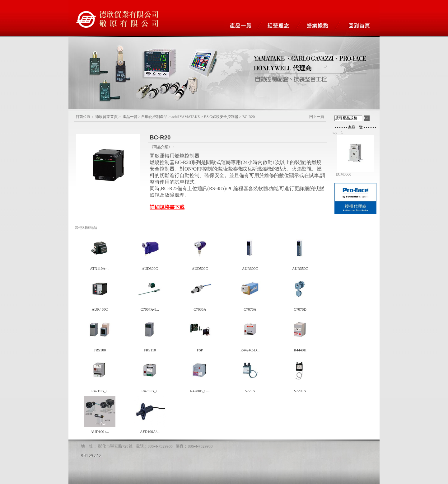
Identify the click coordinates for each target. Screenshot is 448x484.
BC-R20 (249, 117)
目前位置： (85, 117)
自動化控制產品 (154, 117)
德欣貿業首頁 (106, 117)
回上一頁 (317, 117)
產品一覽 (130, 117)
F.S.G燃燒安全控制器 (221, 117)
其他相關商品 (86, 228)
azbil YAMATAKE (186, 117)
